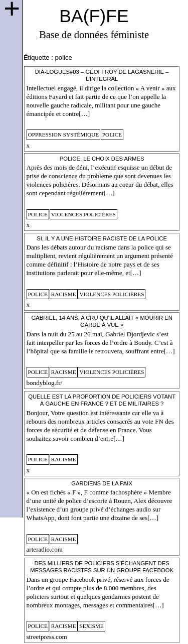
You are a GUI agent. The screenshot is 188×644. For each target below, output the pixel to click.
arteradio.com (45, 549)
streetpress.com (47, 637)
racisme (64, 294)
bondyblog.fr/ (45, 383)
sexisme (91, 626)
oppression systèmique (64, 135)
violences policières (83, 214)
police (112, 135)
